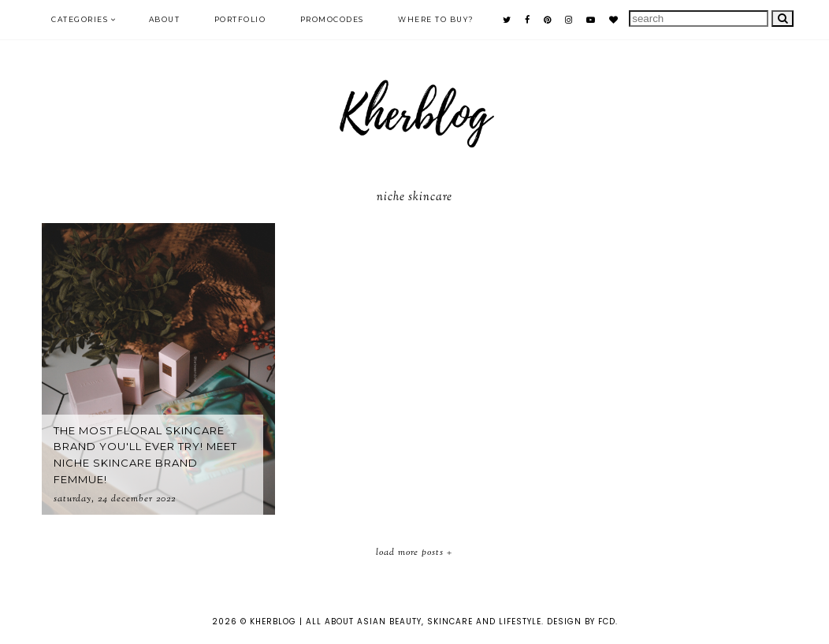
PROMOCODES (332, 19)
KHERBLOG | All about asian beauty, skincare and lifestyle (396, 622)
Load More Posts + (414, 553)
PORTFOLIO (240, 19)
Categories (80, 19)
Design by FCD (581, 622)
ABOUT (165, 19)
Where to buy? (436, 19)
